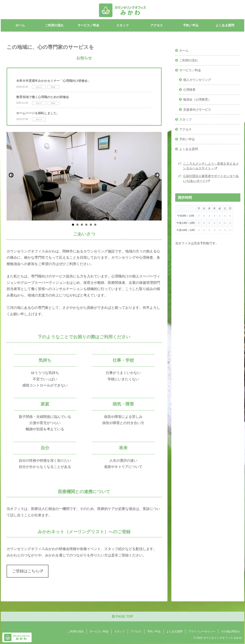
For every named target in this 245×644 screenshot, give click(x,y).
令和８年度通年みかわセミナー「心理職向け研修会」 (53, 81)
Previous (11, 175)
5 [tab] (91, 225)
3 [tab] (82, 225)
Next (157, 175)
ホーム (184, 50)
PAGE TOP (122, 617)
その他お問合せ (230, 632)
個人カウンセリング (197, 80)
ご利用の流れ (189, 60)
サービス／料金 (190, 70)
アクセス (185, 129)
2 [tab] (77, 225)
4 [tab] (86, 225)
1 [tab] (73, 225)
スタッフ (185, 119)
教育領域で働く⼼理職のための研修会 (43, 97)
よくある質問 (189, 149)
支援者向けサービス (197, 109)
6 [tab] (95, 225)
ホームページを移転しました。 (38, 113)
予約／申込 (187, 139)
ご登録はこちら (28, 571)
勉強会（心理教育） (197, 99)
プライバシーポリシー (202, 632)
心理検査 (189, 90)
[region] (84, 176)
